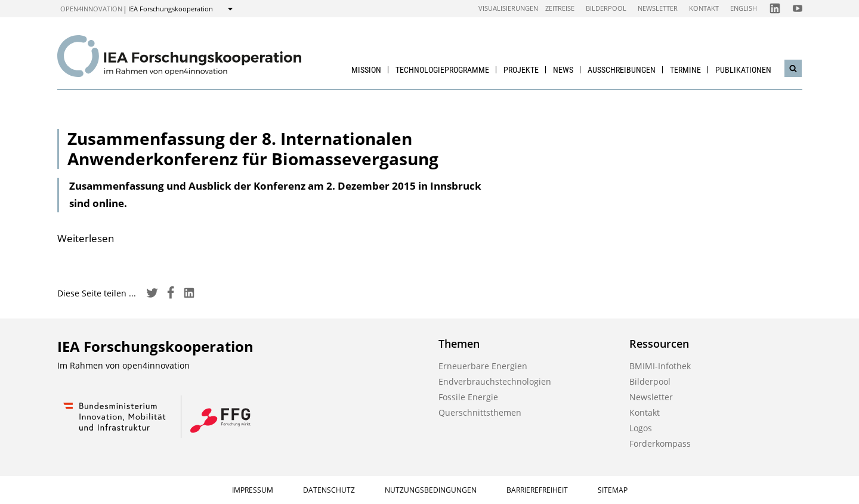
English (744, 8)
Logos (641, 428)
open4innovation (91, 9)
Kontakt (704, 8)
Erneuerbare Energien (483, 366)
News (563, 70)
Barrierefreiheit (537, 490)
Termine (685, 70)
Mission (366, 70)
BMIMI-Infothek (660, 366)
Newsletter (658, 8)
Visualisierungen (508, 8)
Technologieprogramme (442, 70)
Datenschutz (329, 490)
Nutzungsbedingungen (431, 490)
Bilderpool (606, 8)
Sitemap (613, 490)
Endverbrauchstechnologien (495, 381)
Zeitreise (560, 8)
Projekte (521, 70)
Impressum (253, 490)
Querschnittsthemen (480, 412)
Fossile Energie (468, 397)
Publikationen (743, 70)
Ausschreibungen (622, 70)
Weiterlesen (86, 238)
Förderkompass (660, 443)
